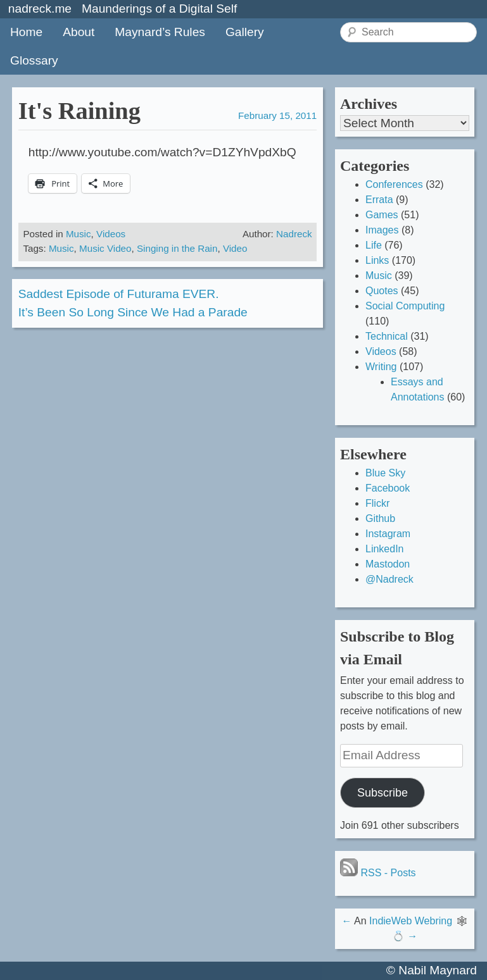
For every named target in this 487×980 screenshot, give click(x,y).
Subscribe (383, 793)
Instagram (388, 534)
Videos (111, 234)
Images (382, 230)
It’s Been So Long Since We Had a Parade (133, 312)
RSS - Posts (378, 873)
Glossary (34, 60)
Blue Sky (385, 473)
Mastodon (388, 564)
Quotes (382, 291)
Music (79, 234)
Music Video (105, 248)
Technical (387, 336)
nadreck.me (40, 9)
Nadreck (294, 234)
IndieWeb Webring (411, 921)
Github (380, 518)
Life (374, 245)
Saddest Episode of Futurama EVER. (119, 294)
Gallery (245, 32)
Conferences (394, 184)
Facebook (388, 488)
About (79, 32)
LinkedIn (385, 549)
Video (235, 248)
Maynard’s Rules (160, 32)
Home (26, 32)
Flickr (377, 503)
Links (377, 260)
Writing (381, 367)
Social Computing (405, 306)
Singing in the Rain (177, 248)
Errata (379, 200)
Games (382, 215)
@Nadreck (389, 579)
